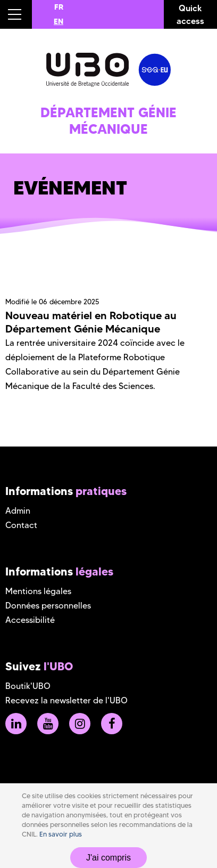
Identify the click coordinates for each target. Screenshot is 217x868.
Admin (18, 511)
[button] (16, 14)
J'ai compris (108, 858)
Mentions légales (38, 591)
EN (59, 21)
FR (59, 7)
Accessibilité (30, 620)
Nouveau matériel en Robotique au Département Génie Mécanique (91, 322)
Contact (21, 525)
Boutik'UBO (28, 686)
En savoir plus (61, 834)
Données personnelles (48, 606)
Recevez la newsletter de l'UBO (66, 700)
